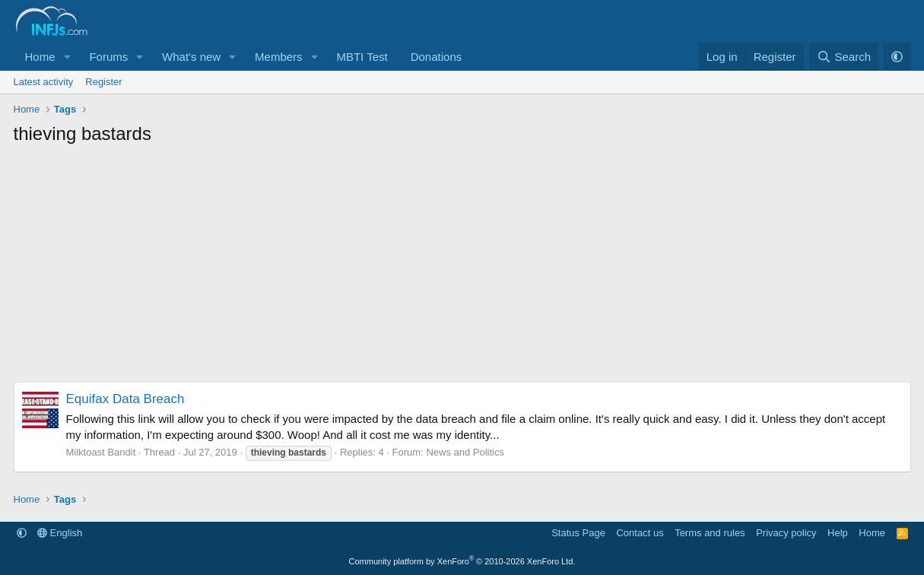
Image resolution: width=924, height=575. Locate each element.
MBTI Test (362, 57)
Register (103, 82)
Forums (108, 57)
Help (838, 533)
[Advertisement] (462, 268)
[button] (67, 57)
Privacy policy (786, 533)
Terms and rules (710, 533)
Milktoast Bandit (101, 452)
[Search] (844, 57)
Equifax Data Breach (125, 399)
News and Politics (465, 452)
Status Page (578, 533)
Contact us (640, 533)
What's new (191, 57)
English (60, 533)
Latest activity (44, 82)
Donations (437, 57)
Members (279, 57)
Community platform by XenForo (462, 561)
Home (40, 57)
